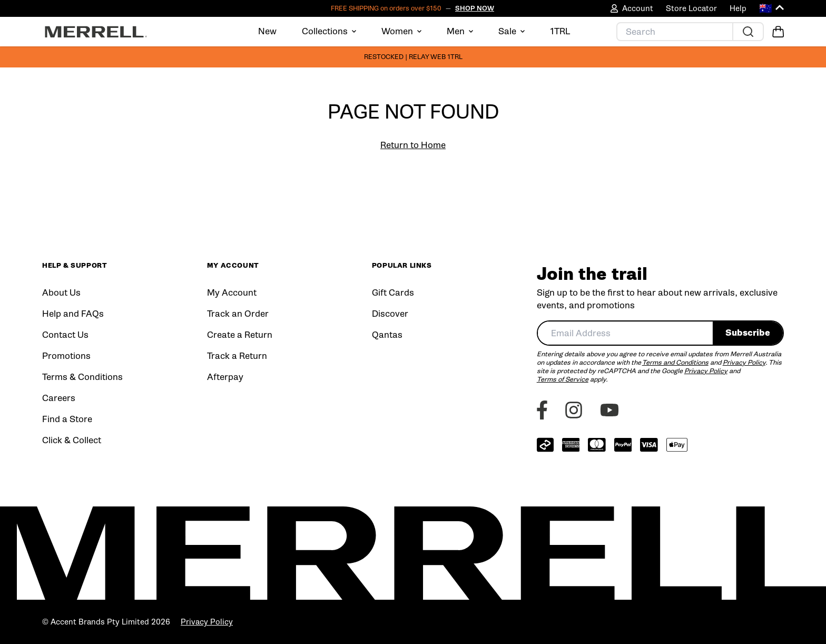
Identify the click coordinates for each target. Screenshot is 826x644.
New (267, 31)
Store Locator (691, 8)
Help (738, 8)
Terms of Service (563, 379)
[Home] (96, 32)
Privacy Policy (744, 362)
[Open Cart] (778, 32)
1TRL (560, 31)
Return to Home (413, 145)
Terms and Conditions (675, 362)
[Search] (675, 32)
